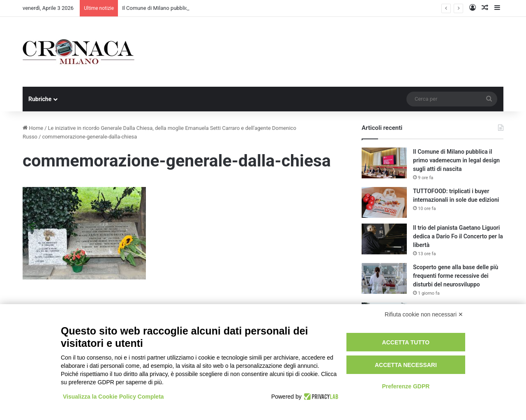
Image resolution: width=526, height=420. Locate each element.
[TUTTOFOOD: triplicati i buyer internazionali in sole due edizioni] (384, 202)
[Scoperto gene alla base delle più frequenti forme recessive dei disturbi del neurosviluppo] (384, 278)
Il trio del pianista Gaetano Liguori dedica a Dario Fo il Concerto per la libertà (458, 236)
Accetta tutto (406, 342)
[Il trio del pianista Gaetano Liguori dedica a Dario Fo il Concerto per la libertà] (384, 239)
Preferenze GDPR (406, 386)
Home (33, 128)
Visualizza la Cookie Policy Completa (113, 397)
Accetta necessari (406, 365)
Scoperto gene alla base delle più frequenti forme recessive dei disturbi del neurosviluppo (456, 276)
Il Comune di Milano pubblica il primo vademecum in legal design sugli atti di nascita (456, 160)
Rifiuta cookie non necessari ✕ (424, 314)
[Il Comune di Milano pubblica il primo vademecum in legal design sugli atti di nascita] (384, 163)
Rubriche (40, 99)
